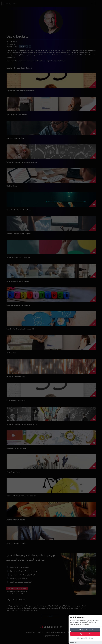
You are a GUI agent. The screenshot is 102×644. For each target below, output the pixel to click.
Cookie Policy (74, 643)
